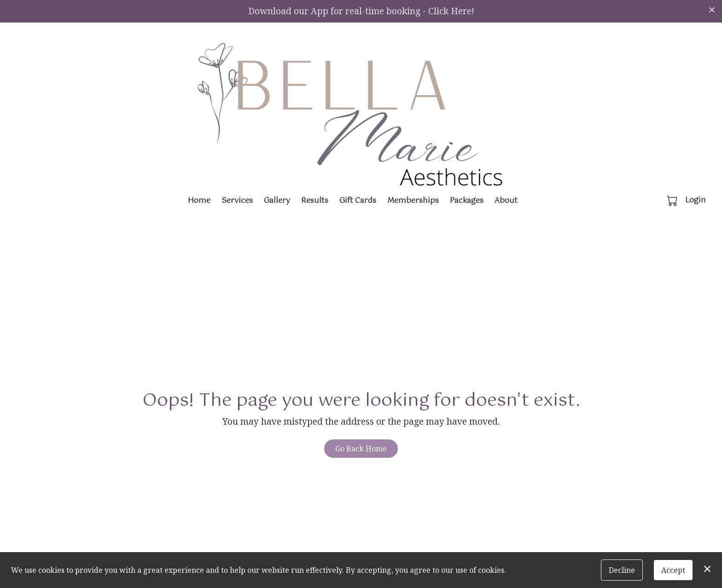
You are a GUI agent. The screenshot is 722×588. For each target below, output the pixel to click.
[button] (673, 201)
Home (199, 201)
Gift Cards (358, 201)
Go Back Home (361, 449)
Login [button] (696, 201)
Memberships (413, 201)
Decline (622, 570)
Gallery (277, 201)
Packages (467, 201)
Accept (673, 570)
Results (315, 201)
